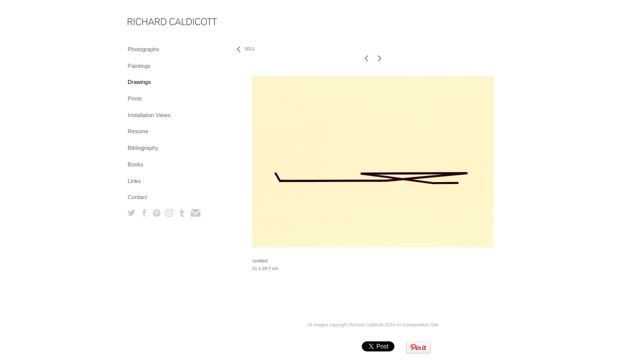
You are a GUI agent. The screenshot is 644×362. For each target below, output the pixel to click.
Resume (138, 131)
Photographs (143, 49)
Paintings (139, 66)
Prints (135, 99)
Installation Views (149, 115)
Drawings (139, 82)
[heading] (153, 22)
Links (134, 181)
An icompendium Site (417, 325)
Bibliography (143, 148)
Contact (137, 197)
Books (136, 164)
